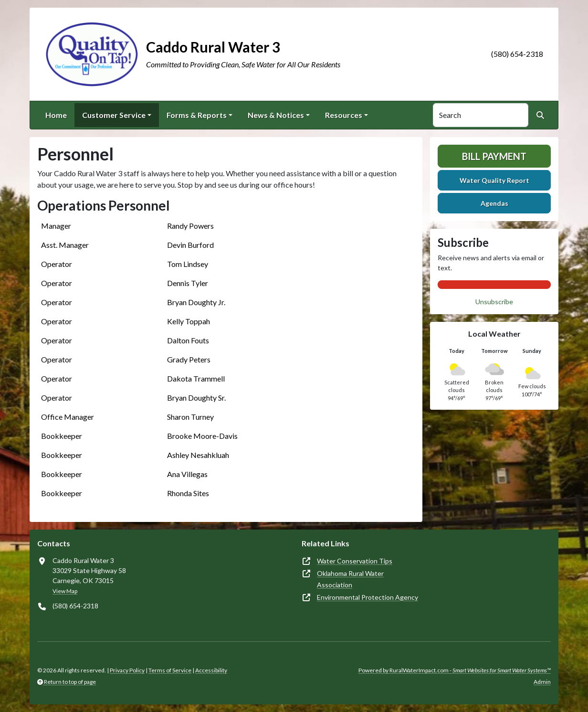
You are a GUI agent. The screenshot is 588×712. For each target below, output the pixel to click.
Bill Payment (494, 156)
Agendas (494, 203)
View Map (65, 591)
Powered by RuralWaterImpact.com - (455, 670)
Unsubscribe (494, 302)
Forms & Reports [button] (197, 115)
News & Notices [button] (276, 115)
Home (56, 115)
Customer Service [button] (114, 115)
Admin (542, 682)
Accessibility (211, 670)
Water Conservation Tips (355, 561)
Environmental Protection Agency (367, 597)
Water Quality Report (494, 180)
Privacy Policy (127, 670)
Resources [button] (344, 115)
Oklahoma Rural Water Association (350, 579)
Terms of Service (170, 670)
